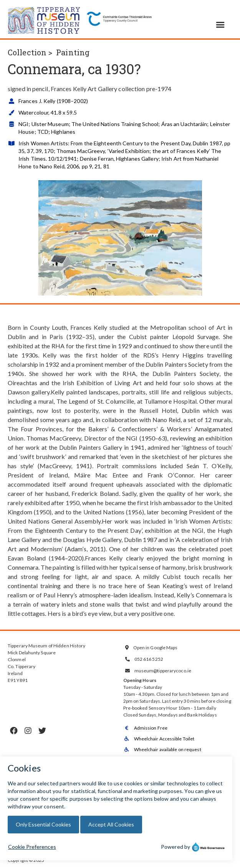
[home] (44, 19)
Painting (73, 52)
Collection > (30, 52)
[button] (220, 25)
